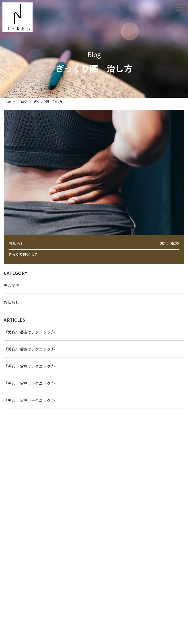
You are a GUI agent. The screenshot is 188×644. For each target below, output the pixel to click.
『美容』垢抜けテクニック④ (29, 349)
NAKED (18, 17)
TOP (8, 101)
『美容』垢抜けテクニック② (29, 383)
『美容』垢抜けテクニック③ (29, 366)
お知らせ (12, 302)
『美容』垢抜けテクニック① (29, 400)
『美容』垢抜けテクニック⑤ (29, 332)
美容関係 (12, 285)
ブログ (22, 101)
